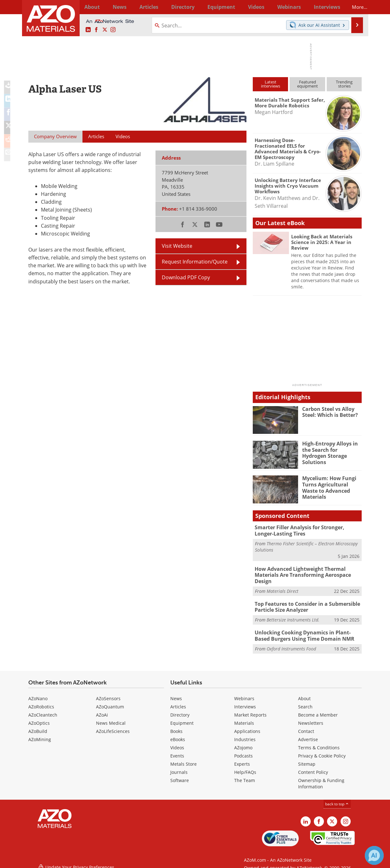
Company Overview (55, 136)
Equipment (182, 719)
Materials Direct (283, 589)
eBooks (178, 735)
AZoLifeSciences (113, 727)
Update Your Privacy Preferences (76, 860)
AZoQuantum (110, 702)
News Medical (111, 719)
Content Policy (313, 768)
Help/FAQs (245, 768)
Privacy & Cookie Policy (322, 751)
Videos (177, 743)
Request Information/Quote (195, 262)
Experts (242, 760)
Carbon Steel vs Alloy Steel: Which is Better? (329, 412)
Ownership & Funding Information (321, 779)
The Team (245, 776)
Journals (179, 768)
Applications (247, 727)
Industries (245, 735)
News (176, 694)
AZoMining (40, 735)
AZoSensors (108, 694)
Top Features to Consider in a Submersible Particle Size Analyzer (305, 604)
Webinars (244, 694)
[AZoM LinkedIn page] (88, 30)
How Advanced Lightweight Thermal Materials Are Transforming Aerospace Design (300, 574)
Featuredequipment (308, 84)
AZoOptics (39, 719)
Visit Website (177, 246)
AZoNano (38, 694)
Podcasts (243, 751)
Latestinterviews (271, 84)
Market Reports (250, 710)
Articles (178, 702)
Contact (306, 727)
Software (180, 776)
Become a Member (318, 710)
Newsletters (311, 719)
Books (176, 727)
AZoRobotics (41, 702)
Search (305, 702)
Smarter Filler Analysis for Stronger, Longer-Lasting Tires (307, 530)
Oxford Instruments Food (291, 644)
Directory (178, 7)
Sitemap (307, 760)
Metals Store (184, 760)
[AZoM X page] (105, 30)
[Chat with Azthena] (374, 855)
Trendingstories (344, 84)
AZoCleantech (43, 710)
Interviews (245, 702)
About (304, 694)
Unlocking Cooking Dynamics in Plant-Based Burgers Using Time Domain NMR (307, 632)
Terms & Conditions (319, 743)
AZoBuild (38, 727)
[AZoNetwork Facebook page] (96, 30)
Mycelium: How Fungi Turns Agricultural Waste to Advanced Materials (332, 484)
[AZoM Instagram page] (113, 30)
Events (177, 751)
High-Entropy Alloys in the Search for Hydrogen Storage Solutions (331, 449)
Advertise (308, 735)
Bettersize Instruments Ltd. (293, 616)
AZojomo (243, 743)
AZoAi (102, 710)
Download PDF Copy (186, 277)
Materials (244, 719)
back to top (337, 800)
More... (353, 7)
